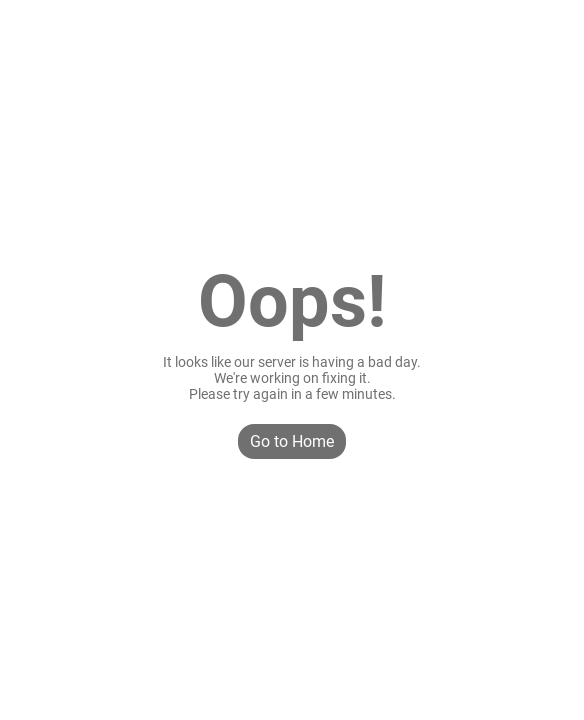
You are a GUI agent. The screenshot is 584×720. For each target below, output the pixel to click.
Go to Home (292, 441)
